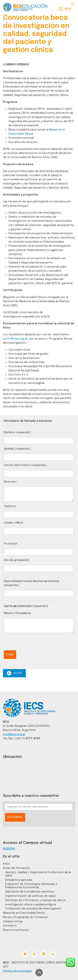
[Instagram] (34, 954)
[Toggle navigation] (66, 9)
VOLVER (14, 673)
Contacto (10, 926)
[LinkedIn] (44, 954)
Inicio (6, 864)
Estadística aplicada (19, 880)
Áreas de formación (16, 868)
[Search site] (73, 4)
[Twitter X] (53, 954)
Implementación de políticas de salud (30, 896)
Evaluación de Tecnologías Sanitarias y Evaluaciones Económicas (31, 886)
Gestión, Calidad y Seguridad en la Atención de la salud (38, 874)
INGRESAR (9, 849)
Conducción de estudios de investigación (33, 909)
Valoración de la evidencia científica (30, 892)
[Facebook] (25, 954)
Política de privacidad (17, 971)
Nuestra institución (16, 930)
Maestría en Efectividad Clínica (24, 913)
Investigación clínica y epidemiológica (31, 905)
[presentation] (32, 643)
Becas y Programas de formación (26, 917)
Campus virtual (13, 921)
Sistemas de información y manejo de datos (35, 900)
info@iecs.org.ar (16, 339)
